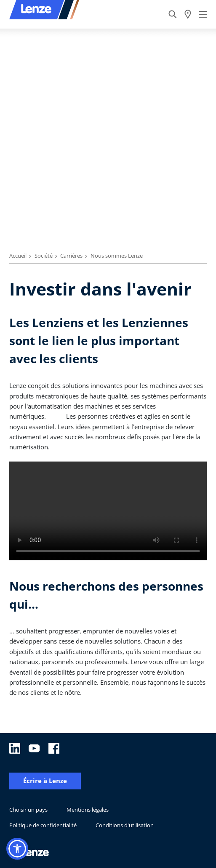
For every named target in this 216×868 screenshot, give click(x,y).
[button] (17, 849)
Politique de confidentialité (43, 825)
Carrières (71, 256)
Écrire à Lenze (45, 781)
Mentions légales (88, 810)
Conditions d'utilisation (125, 825)
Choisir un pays (28, 810)
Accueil (18, 256)
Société (44, 256)
